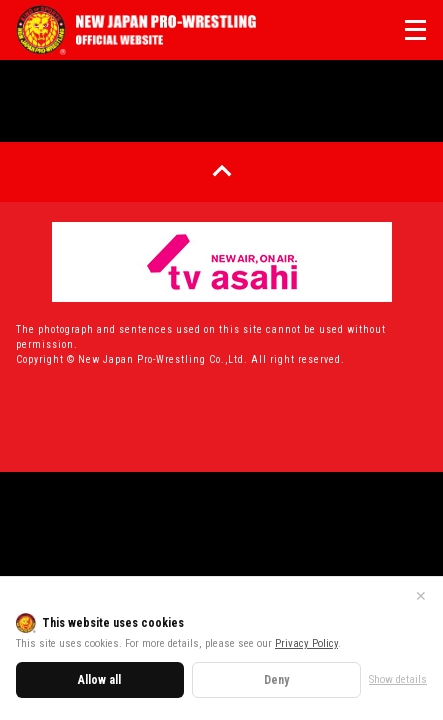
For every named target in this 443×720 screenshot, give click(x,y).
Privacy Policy (306, 643)
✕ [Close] (421, 596)
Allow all (99, 680)
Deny (276, 680)
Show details (398, 679)
